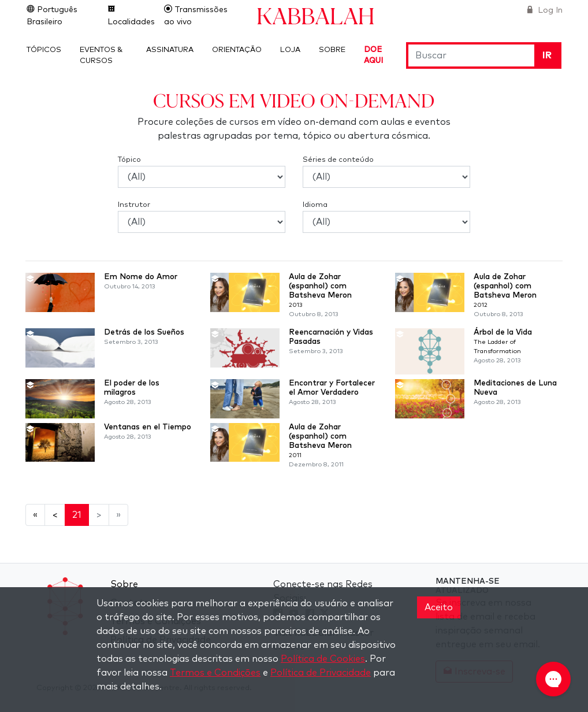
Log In (549, 10)
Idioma (315, 205)
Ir (547, 55)
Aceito (439, 607)
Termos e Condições (215, 673)
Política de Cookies (323, 659)
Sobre (332, 50)
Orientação (237, 50)
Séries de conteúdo (338, 160)
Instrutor (134, 205)
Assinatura (170, 50)
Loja (290, 50)
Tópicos (44, 50)
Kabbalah (315, 15)
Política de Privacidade (321, 673)
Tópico (129, 160)
